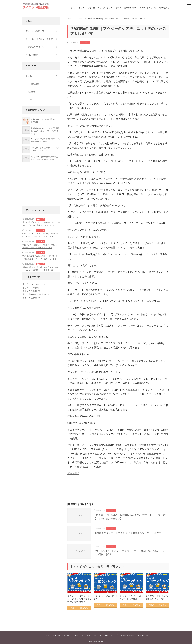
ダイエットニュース (148, 8)
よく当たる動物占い (32, 298)
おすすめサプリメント (36, 47)
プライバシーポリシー (125, 635)
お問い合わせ (164, 8)
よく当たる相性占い (32, 291)
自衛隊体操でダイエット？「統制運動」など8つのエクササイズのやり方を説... (45, 131)
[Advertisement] (118, 492)
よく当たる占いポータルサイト (37, 294)
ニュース (85, 42)
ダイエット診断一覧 (87, 8)
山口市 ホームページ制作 (35, 284)
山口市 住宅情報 (31, 288)
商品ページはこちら (79, 608)
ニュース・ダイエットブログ (110, 8)
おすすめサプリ (130, 8)
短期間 (32, 92)
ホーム (73, 8)
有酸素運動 (34, 84)
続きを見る (73, 473)
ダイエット (31, 76)
